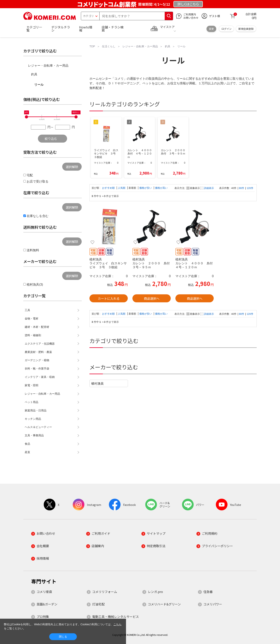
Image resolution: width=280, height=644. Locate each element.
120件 (250, 188)
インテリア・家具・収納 (40, 377)
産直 (27, 452)
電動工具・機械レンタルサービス (115, 617)
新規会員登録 (246, 29)
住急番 (208, 592)
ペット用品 (31, 402)
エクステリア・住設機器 (40, 344)
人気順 (122, 188)
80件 (242, 188)
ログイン (227, 29)
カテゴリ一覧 (34, 29)
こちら (117, 624)
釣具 (34, 74)
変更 (211, 29)
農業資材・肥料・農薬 (38, 352)
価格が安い (146, 188)
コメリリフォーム (105, 592)
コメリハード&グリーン (164, 604)
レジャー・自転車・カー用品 (48, 66)
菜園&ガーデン (47, 604)
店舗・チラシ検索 (113, 29)
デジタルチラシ (61, 29)
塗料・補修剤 (33, 335)
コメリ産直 (44, 592)
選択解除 (72, 167)
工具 (27, 310)
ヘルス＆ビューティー (38, 427)
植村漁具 (97, 383)
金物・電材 (31, 318)
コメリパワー (213, 604)
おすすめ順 (109, 188)
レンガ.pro (155, 592)
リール (39, 85)
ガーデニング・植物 (37, 360)
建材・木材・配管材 (37, 327)
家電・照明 (31, 385)
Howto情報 (86, 29)
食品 (27, 444)
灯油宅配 (98, 604)
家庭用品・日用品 (36, 410)
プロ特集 (43, 617)
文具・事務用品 (34, 435)
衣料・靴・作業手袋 (37, 369)
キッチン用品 (33, 419)
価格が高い (161, 188)
